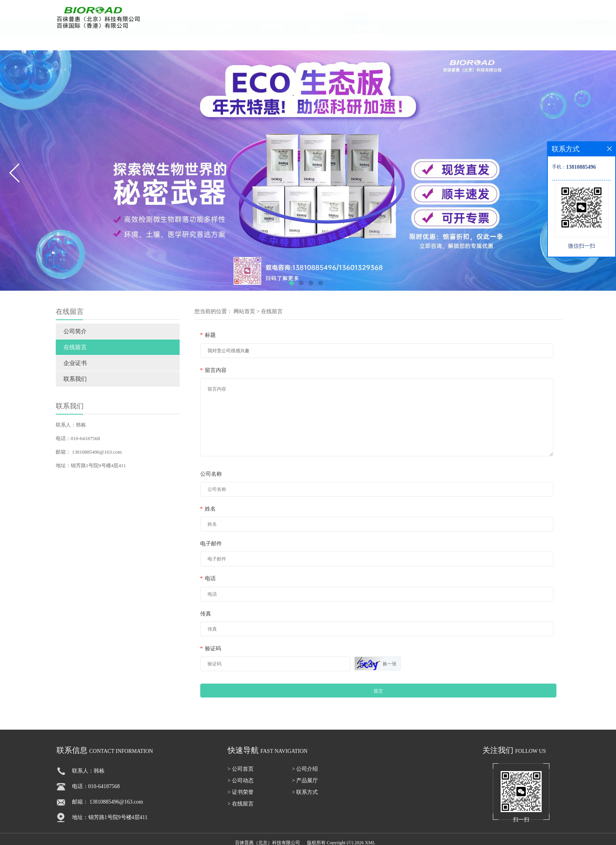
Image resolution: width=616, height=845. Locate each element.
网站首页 (267, 311)
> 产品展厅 (305, 784)
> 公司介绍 (305, 773)
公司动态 (177, 41)
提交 (401, 691)
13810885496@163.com (89, 452)
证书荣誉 (273, 41)
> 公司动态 (241, 784)
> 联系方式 (305, 796)
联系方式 (321, 41)
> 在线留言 (241, 808)
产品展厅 (225, 41)
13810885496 (546, 21)
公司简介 (67, 331)
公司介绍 (129, 41)
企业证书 (67, 363)
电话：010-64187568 (70, 438)
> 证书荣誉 (241, 796)
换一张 (412, 664)
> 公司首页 (241, 773)
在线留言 (369, 41)
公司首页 (81, 41)
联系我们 (67, 379)
